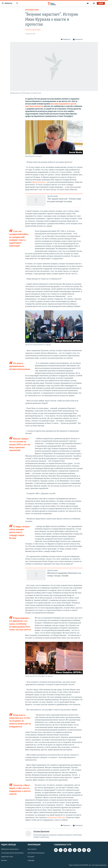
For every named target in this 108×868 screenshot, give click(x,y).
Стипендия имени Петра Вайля (12, 853)
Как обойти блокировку (36, 853)
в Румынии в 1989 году (56, 818)
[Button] (66, 39)
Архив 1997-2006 (7, 857)
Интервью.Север (32, 10)
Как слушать (32, 849)
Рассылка (31, 857)
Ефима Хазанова (39, 182)
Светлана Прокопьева (33, 30)
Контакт (4, 860)
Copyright (31, 860)
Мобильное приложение (10, 849)
